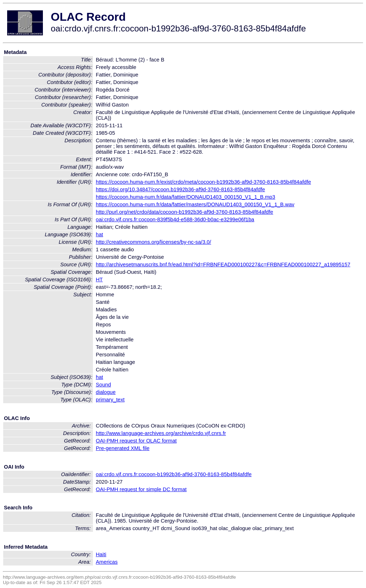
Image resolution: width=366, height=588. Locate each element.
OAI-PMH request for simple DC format (141, 489)
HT (99, 280)
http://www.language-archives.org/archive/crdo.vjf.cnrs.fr (161, 433)
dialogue (106, 392)
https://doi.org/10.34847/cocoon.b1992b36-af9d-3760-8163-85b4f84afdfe (180, 189)
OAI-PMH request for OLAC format (136, 441)
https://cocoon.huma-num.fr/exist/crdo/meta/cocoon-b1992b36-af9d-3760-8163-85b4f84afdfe (203, 182)
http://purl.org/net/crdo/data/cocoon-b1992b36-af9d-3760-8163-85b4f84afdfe (184, 212)
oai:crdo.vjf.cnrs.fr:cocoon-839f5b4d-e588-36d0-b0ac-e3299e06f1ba (175, 219)
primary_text (110, 400)
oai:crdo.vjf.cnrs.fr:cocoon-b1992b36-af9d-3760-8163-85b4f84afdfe (174, 474)
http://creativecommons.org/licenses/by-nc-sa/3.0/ (154, 242)
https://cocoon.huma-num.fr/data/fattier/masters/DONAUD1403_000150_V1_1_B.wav (195, 204)
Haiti (101, 554)
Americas (107, 562)
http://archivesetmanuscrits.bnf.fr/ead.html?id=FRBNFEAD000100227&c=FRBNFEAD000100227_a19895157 (223, 265)
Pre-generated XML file (123, 448)
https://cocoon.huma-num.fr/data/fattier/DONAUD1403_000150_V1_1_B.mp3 (186, 197)
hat (99, 234)
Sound (103, 385)
